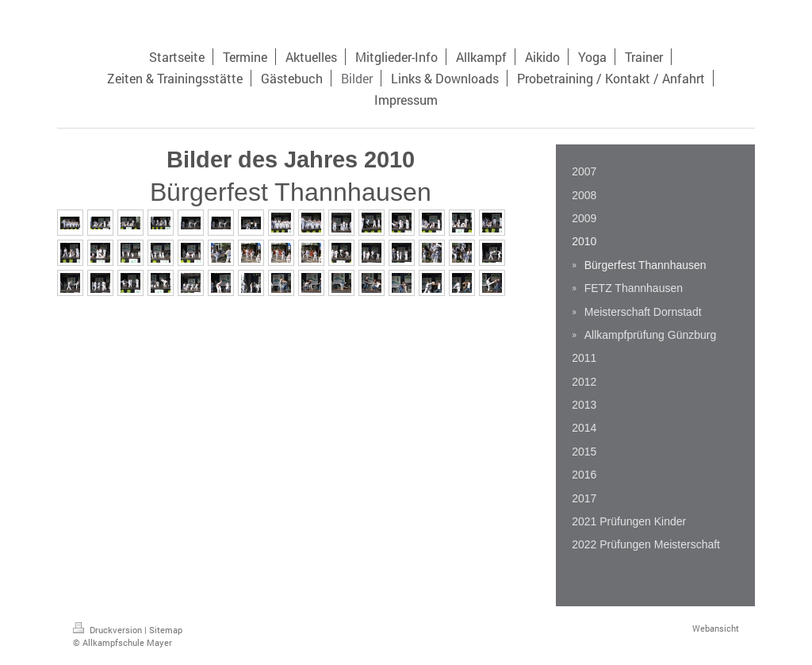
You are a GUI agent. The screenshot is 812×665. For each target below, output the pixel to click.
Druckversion (109, 630)
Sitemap (166, 630)
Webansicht (716, 628)
